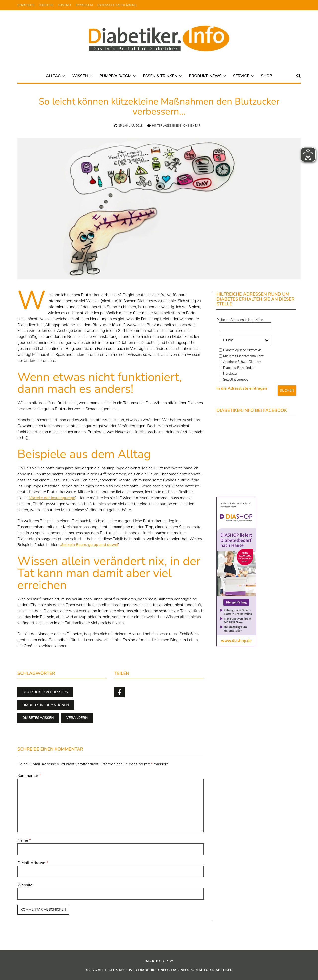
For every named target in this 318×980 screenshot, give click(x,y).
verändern (77, 718)
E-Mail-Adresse (33, 863)
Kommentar (29, 776)
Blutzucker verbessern (45, 692)
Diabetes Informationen (46, 705)
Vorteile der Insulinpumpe (52, 498)
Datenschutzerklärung (117, 5)
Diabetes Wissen (38, 718)
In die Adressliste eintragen (242, 388)
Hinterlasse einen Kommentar (176, 126)
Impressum (84, 5)
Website (25, 885)
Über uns (46, 5)
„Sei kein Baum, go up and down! (89, 545)
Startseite (26, 5)
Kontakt (65, 5)
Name (24, 840)
